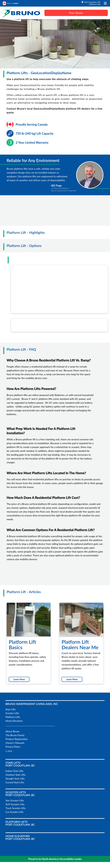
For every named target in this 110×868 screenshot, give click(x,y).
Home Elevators (14, 721)
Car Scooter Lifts (15, 812)
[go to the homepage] (21, 13)
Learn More (19, 679)
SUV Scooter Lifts (15, 804)
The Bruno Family (15, 735)
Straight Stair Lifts (15, 779)
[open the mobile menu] (105, 3)
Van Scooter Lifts (15, 800)
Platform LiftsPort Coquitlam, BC (20, 823)
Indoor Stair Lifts (14, 771)
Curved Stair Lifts (15, 782)
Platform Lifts (13, 717)
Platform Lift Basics (22, 645)
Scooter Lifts (12, 713)
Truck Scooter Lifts (16, 808)
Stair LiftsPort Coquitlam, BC (20, 764)
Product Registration (17, 739)
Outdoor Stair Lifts (16, 775)
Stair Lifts (11, 709)
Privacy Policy (13, 747)
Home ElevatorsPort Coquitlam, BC (20, 837)
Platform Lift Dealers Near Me (80, 645)
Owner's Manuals (15, 743)
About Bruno (13, 731)
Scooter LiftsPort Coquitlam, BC (20, 794)
